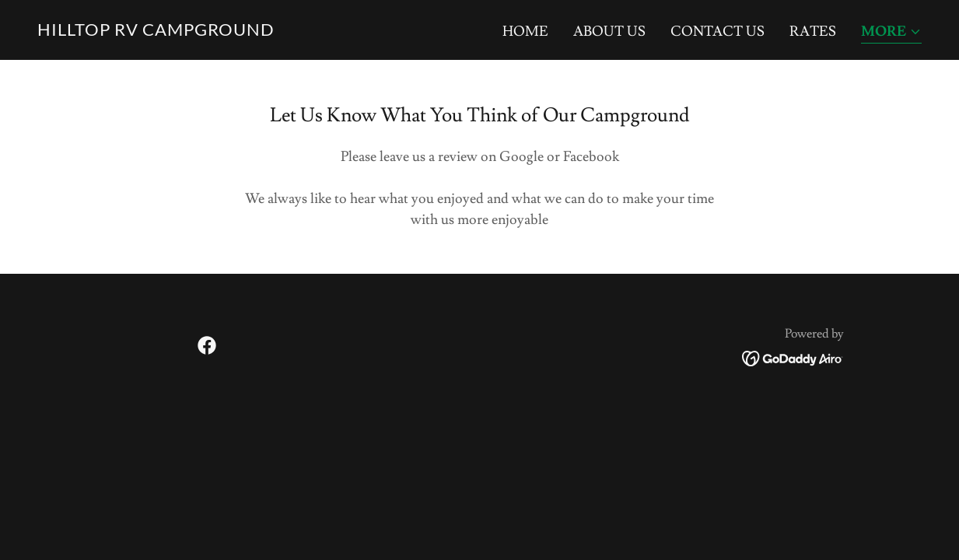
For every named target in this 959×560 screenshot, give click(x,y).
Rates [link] (813, 31)
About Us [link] (609, 31)
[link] (156, 31)
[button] (891, 33)
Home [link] (525, 31)
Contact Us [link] (717, 31)
